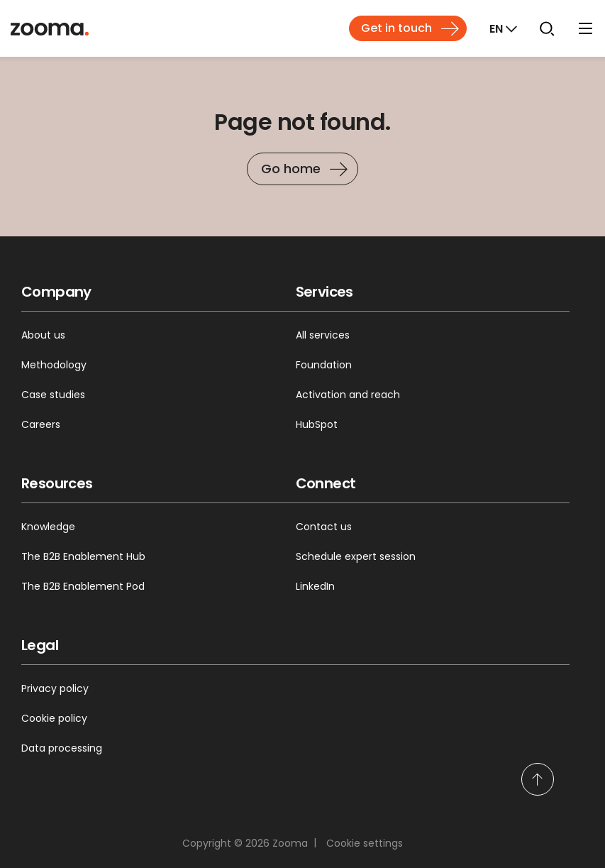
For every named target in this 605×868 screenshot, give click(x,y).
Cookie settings (365, 843)
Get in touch (396, 28)
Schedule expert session (356, 556)
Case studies (53, 395)
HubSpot (317, 424)
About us (43, 335)
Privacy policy (55, 688)
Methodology (54, 365)
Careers (41, 424)
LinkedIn (315, 586)
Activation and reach (348, 395)
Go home (291, 169)
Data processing (62, 748)
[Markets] (502, 28)
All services (323, 335)
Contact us (324, 527)
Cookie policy (54, 718)
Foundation (324, 365)
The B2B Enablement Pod (83, 586)
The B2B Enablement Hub (83, 556)
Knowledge (48, 527)
